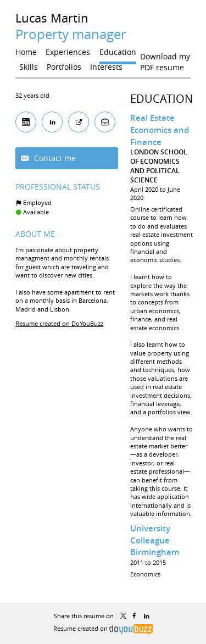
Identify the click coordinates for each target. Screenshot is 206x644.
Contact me (54, 158)
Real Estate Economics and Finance (160, 130)
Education (162, 99)
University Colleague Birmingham (155, 540)
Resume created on (103, 628)
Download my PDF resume (165, 59)
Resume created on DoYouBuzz (59, 323)
